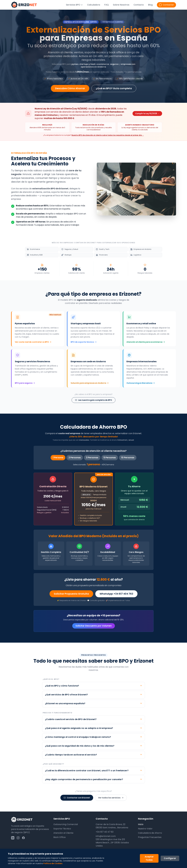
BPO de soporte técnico (84, 342)
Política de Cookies (53, 863)
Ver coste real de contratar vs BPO (33, 342)
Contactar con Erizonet (77, 798)
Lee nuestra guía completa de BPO (94, 400)
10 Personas (128, 458)
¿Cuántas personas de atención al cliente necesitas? (94, 451)
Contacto (139, 5)
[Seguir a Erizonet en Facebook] (23, 838)
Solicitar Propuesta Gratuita (71, 594)
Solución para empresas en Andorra (90, 383)
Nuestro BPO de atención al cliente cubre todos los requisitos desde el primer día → (108, 135)
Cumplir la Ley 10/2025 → (147, 113)
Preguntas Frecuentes (150, 837)
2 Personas (75, 458)
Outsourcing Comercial (66, 824)
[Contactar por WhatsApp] (166, 5)
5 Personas (110, 458)
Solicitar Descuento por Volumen (94, 626)
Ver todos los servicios (111, 798)
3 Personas (92, 458)
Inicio (141, 824)
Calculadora (94, 5)
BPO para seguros (25, 383)
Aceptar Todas (149, 858)
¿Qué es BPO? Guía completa (114, 88)
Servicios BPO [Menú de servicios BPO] (74, 5)
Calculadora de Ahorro (150, 833)
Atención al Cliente (63, 833)
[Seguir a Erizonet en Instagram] (18, 838)
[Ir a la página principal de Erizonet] (24, 5)
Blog (150, 5)
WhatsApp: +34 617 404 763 (116, 594)
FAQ (106, 5)
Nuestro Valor (145, 829)
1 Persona (58, 458)
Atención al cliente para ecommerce (146, 342)
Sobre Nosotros (121, 5)
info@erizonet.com (106, 836)
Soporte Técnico (62, 829)
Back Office (60, 837)
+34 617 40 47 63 (105, 832)
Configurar (170, 858)
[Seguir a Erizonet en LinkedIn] (13, 838)
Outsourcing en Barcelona (141, 383)
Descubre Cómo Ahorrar (70, 88)
